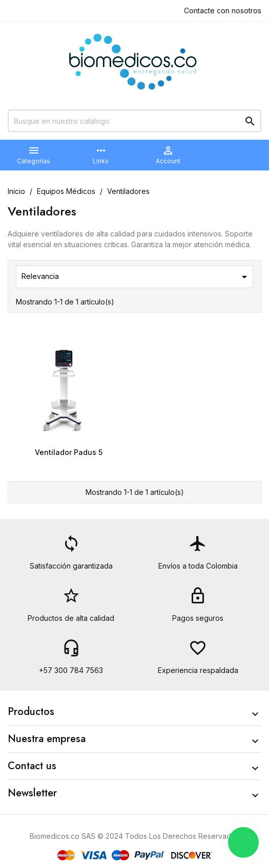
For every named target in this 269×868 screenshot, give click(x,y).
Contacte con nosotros (223, 10)
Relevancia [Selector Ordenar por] (136, 277)
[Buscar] (134, 121)
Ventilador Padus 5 (69, 452)
